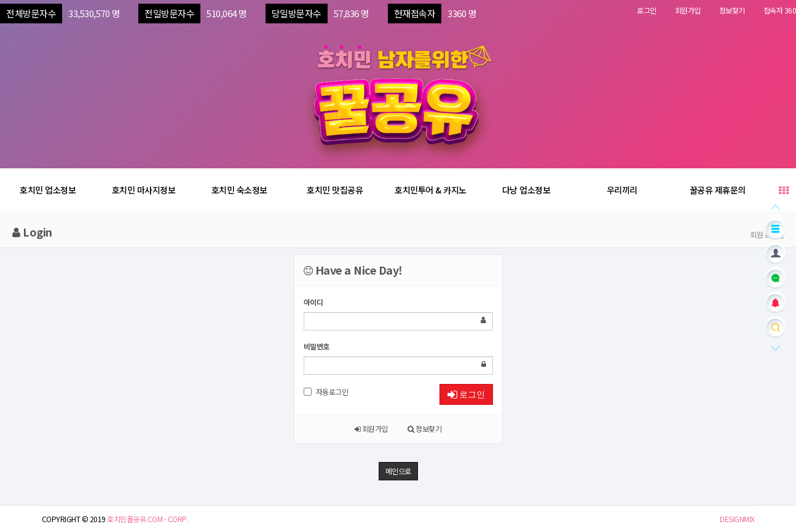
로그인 (647, 10)
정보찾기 (732, 10)
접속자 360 (780, 10)
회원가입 (688, 10)
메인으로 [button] (398, 471)
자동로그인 (326, 392)
